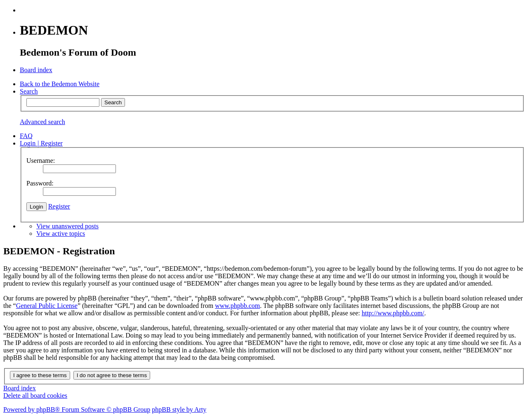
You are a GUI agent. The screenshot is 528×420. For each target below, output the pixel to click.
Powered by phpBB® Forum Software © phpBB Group (77, 409)
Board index (20, 388)
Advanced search (42, 122)
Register (59, 206)
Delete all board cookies (35, 395)
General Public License (47, 306)
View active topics (61, 233)
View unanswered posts (67, 226)
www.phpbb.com (237, 306)
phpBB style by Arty (179, 409)
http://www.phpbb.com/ (393, 313)
